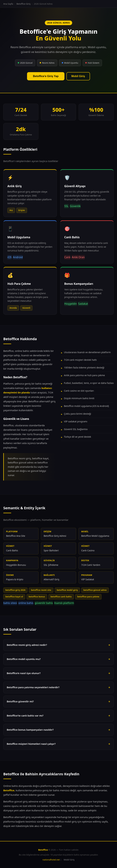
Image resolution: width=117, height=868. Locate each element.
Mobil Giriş (78, 76)
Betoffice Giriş (23, 4)
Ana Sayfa (8, 4)
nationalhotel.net (51, 860)
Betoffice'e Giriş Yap (46, 76)
